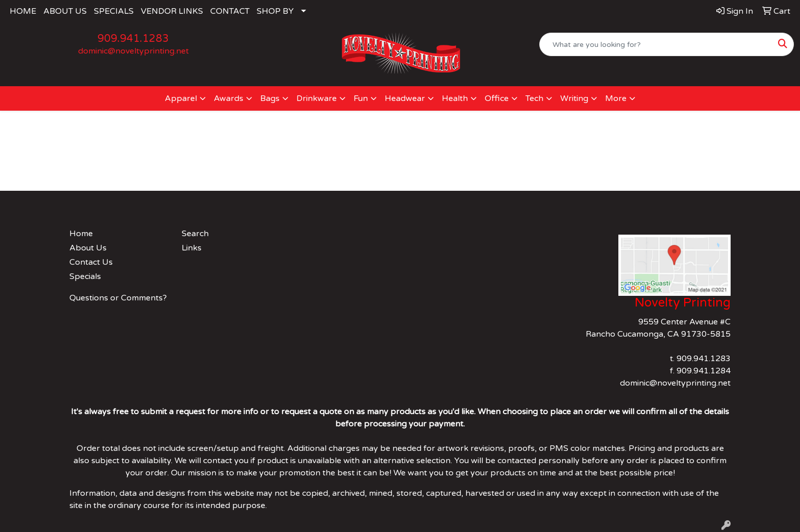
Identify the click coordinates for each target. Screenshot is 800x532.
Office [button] (497, 98)
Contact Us (91, 262)
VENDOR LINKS (172, 11)
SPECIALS (114, 11)
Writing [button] (574, 98)
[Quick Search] (656, 44)
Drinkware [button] (317, 98)
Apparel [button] (181, 98)
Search (195, 234)
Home (81, 234)
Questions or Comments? (118, 298)
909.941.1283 (133, 39)
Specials (85, 276)
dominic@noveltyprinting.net (133, 51)
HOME (23, 11)
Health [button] (455, 98)
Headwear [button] (405, 98)
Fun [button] (361, 98)
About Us (88, 248)
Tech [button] (534, 98)
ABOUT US (65, 11)
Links (192, 248)
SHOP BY (275, 11)
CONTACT (230, 11)
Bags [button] (270, 98)
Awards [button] (229, 98)
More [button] (616, 98)
